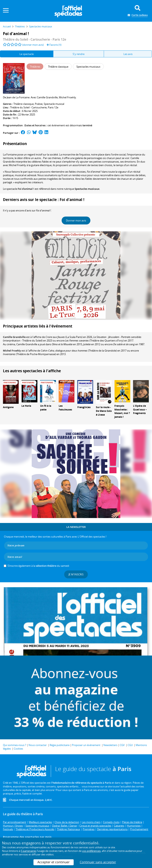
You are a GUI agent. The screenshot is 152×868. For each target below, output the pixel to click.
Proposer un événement (86, 745)
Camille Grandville (14, 337)
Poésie (39, 104)
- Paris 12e (35, 39)
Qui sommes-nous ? (15, 745)
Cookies (18, 749)
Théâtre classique (24, 104)
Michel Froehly (12, 351)
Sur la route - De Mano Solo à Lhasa (104, 411)
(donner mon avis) (33, 45)
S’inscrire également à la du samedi (38, 566)
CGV (122, 745)
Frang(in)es (84, 407)
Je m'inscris (76, 574)
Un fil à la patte (46, 408)
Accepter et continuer (54, 862)
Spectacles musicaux (87, 189)
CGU (130, 745)
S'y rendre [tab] (79, 54)
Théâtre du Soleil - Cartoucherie (28, 107)
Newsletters (110, 745)
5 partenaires (29, 851)
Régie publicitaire (60, 745)
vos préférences (91, 851)
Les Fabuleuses (65, 408)
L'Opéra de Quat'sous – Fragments (140, 410)
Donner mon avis (76, 220)
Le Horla (26, 406)
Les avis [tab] (128, 54)
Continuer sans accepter (98, 862)
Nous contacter (38, 745)
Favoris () (54, 45)
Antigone (8, 407)
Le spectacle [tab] (27, 54)
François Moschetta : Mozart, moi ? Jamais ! (122, 411)
